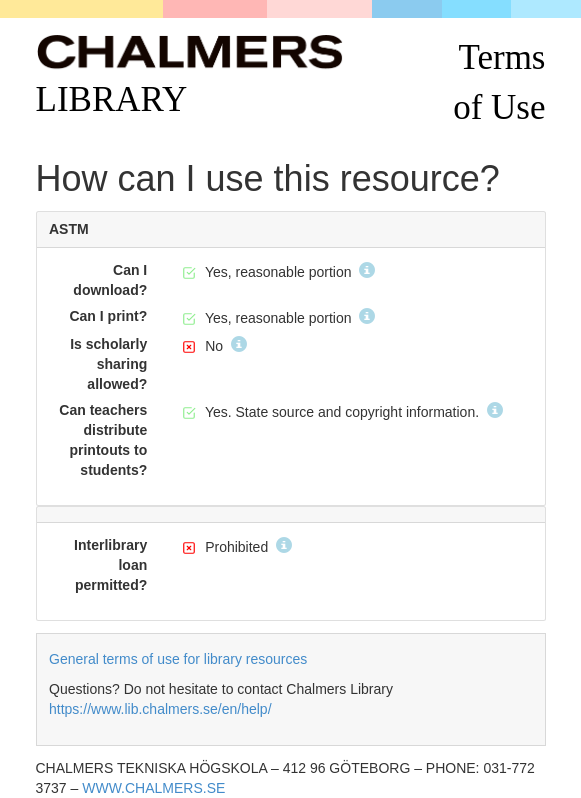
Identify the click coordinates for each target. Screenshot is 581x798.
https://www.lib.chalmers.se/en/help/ (160, 709)
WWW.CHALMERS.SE (153, 788)
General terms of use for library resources (178, 659)
